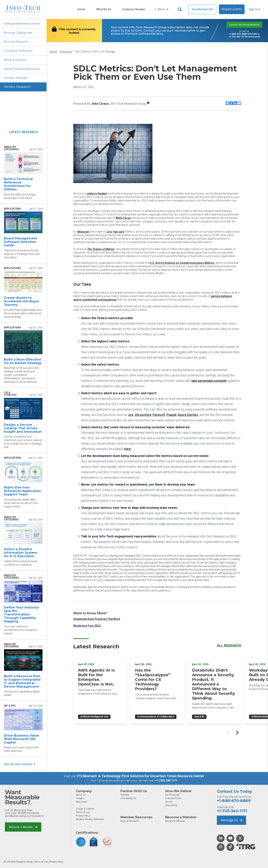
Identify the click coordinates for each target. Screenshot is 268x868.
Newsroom (82, 802)
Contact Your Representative (244, 25)
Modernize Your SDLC (87, 626)
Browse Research (130, 821)
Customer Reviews (134, 9)
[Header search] (180, 9)
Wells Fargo (123, 218)
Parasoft (159, 415)
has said (119, 232)
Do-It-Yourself (172, 795)
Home (81, 9)
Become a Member (23, 827)
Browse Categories (18, 33)
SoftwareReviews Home (22, 24)
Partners (125, 795)
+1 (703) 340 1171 (166, 781)
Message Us (231, 820)
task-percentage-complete (209, 381)
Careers (80, 799)
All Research (229, 646)
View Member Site (202, 9)
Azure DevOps (188, 415)
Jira (109, 232)
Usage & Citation (85, 809)
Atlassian (83, 232)
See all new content (19, 765)
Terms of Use (83, 813)
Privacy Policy (83, 816)
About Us (81, 795)
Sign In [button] (255, 9)
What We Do (104, 9)
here (127, 449)
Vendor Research (17, 87)
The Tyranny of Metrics (101, 249)
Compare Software (19, 51)
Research (66, 52)
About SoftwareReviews (23, 69)
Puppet (172, 415)
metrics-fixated (97, 194)
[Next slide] (237, 732)
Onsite (169, 802)
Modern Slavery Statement (90, 820)
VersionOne (143, 415)
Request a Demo (232, 9)
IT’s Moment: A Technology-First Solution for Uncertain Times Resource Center (140, 776)
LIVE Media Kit (128, 799)
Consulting (171, 806)
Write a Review (15, 60)
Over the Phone (173, 799)
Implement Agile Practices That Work (97, 619)
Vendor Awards (16, 78)
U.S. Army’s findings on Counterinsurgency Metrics (182, 263)
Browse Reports (16, 42)
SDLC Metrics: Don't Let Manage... (96, 52)
